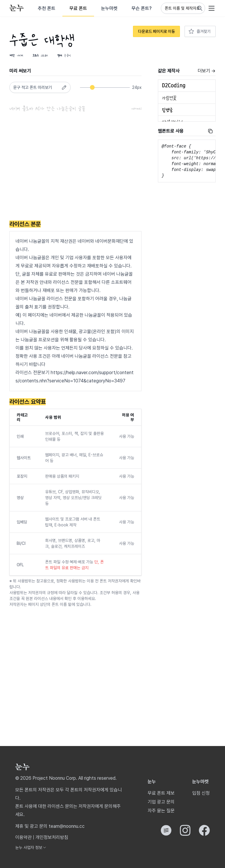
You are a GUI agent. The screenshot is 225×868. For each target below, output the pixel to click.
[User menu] (212, 8)
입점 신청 (201, 793)
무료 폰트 (78, 8)
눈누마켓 (109, 8)
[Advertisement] (75, 167)
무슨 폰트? (142, 8)
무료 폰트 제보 (161, 793)
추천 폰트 (47, 8)
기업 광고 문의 (161, 802)
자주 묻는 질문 (161, 811)
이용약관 (23, 837)
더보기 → (207, 71)
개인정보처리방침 (52, 837)
